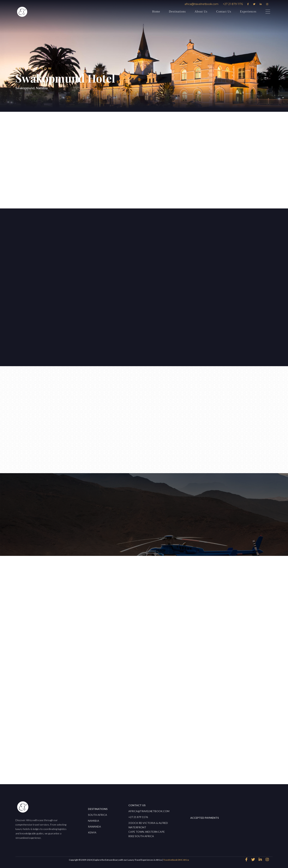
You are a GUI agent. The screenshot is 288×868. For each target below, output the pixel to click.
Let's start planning (37, 296)
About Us (201, 11)
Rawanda (94, 827)
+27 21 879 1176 (233, 4)
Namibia (94, 821)
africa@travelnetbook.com (201, 4)
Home (156, 11)
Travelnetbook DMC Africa (176, 860)
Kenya (92, 832)
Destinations (177, 11)
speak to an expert (113, 187)
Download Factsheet (170, 187)
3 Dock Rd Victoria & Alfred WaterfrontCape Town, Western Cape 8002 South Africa (148, 829)
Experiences (248, 11)
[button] (112, 245)
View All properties (142, 763)
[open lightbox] (145, 285)
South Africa (98, 815)
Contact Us (224, 11)
